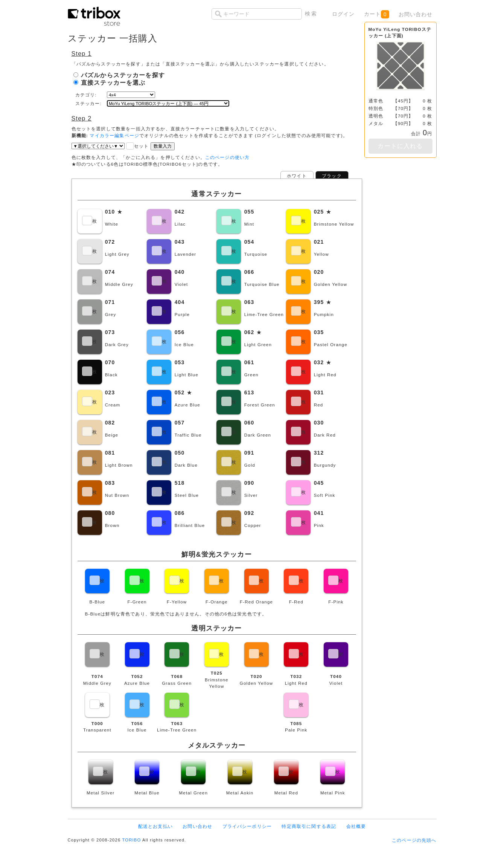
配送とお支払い (155, 826)
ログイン (343, 14)
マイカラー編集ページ (114, 135)
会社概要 (356, 826)
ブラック (332, 176)
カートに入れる (400, 146)
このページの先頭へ (414, 840)
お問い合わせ (416, 14)
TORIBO (131, 840)
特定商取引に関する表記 (309, 826)
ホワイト (297, 176)
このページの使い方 (227, 157)
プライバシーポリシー (247, 826)
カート (377, 14)
